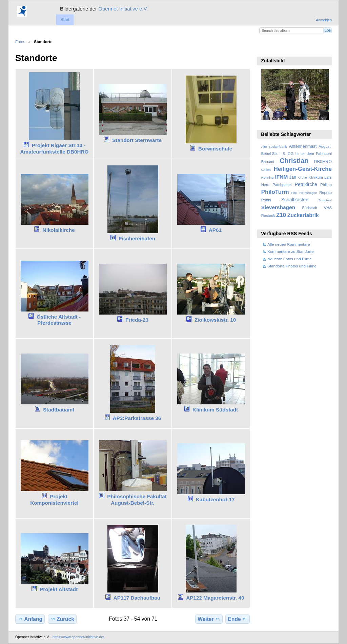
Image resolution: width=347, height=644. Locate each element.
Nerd (265, 185)
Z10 (281, 215)
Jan (293, 177)
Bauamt (268, 162)
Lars (328, 177)
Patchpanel (282, 185)
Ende (238, 619)
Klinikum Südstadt (215, 410)
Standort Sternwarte (137, 140)
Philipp (326, 185)
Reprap (325, 193)
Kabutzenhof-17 (215, 499)
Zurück (62, 619)
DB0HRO (323, 162)
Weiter (209, 619)
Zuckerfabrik (303, 215)
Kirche (302, 177)
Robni (266, 200)
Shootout (325, 200)
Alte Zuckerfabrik (274, 147)
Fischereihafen (137, 238)
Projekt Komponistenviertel (54, 500)
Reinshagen (308, 193)
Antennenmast (303, 146)
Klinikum (315, 177)
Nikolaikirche (59, 230)
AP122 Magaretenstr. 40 (215, 598)
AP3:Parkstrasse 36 (137, 418)
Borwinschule (215, 149)
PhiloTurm (275, 192)
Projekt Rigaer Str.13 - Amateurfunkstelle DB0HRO (55, 148)
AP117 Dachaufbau (137, 598)
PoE (294, 193)
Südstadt (309, 208)
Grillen (266, 170)
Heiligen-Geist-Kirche (303, 169)
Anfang (30, 619)
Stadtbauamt (59, 410)
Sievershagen (278, 207)
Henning (268, 177)
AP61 (215, 230)
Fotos (20, 42)
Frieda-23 (137, 320)
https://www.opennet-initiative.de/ (78, 637)
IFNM (282, 177)
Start (65, 20)
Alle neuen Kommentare (289, 244)
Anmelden (324, 20)
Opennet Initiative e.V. (123, 9)
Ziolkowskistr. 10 (215, 320)
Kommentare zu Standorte (290, 251)
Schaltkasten (295, 200)
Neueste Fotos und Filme (290, 259)
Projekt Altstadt (59, 589)
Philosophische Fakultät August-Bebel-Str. (137, 500)
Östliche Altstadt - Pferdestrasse (59, 320)
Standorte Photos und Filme (292, 266)
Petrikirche (306, 184)
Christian (294, 161)
